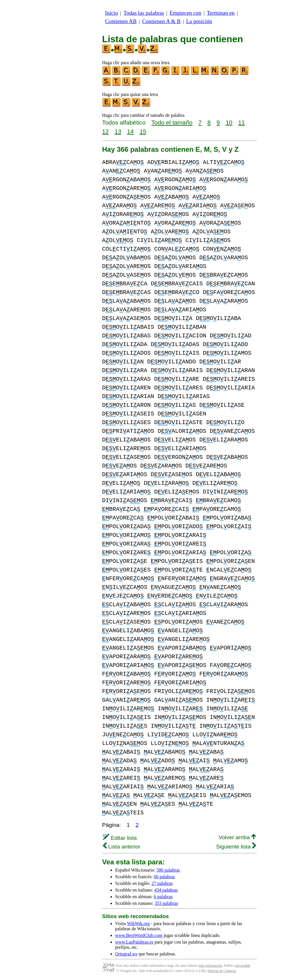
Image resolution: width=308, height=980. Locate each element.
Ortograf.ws (126, 954)
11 (241, 122)
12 (105, 131)
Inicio (111, 13)
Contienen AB (121, 21)
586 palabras (168, 870)
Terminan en (221, 13)
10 (229, 122)
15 (143, 131)
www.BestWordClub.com (139, 935)
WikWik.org (138, 923)
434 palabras (166, 890)
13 (118, 131)
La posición (199, 21)
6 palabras (163, 897)
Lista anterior (122, 847)
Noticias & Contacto (222, 971)
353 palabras (166, 903)
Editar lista (120, 838)
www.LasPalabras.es (134, 942)
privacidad (243, 966)
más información (210, 966)
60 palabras (164, 877)
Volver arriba (237, 837)
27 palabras (162, 883)
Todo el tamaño (172, 122)
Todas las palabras (144, 13)
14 (130, 131)
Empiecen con (186, 13)
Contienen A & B (161, 21)
